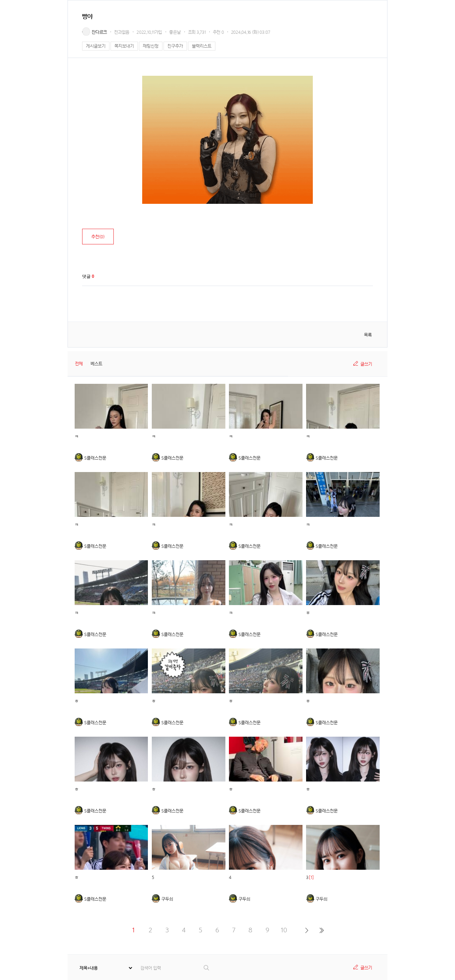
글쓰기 (366, 364)
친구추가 (175, 46)
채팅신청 (151, 46)
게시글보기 (96, 46)
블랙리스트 (202, 46)
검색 (207, 968)
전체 (79, 364)
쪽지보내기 (124, 46)
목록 (368, 335)
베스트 (97, 364)
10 (284, 930)
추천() (98, 237)
